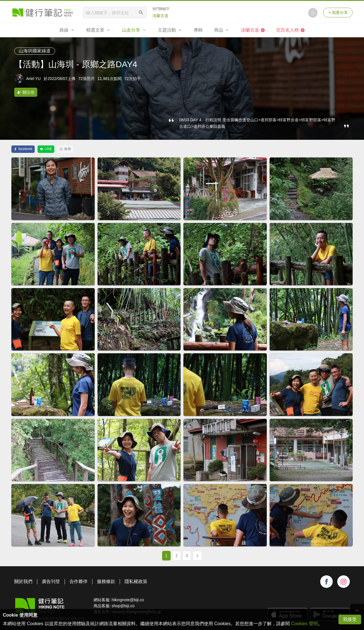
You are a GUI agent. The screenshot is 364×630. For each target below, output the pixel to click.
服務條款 (106, 581)
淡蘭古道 (160, 16)
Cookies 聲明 (304, 624)
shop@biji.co (123, 606)
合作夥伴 (78, 581)
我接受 (350, 619)
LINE (46, 149)
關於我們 (23, 581)
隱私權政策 (136, 581)
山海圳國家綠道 (35, 51)
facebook (23, 149)
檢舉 (65, 149)
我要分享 (338, 13)
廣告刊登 (51, 581)
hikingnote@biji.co (128, 600)
